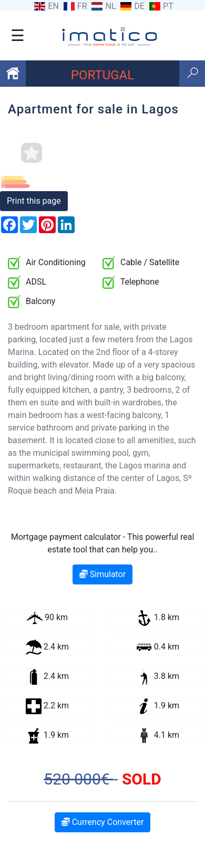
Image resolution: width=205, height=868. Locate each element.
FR (82, 6)
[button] (190, 182)
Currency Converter (103, 822)
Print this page (34, 201)
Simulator (102, 574)
